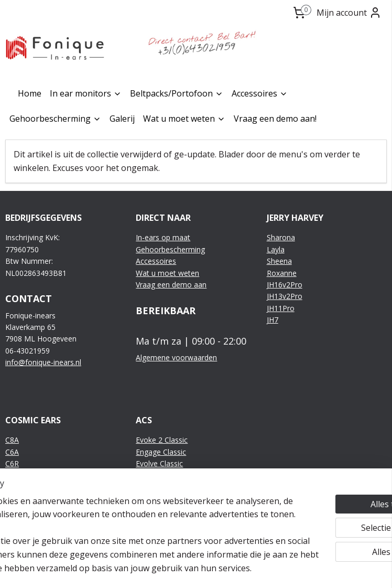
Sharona (281, 237)
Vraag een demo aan (171, 285)
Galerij (122, 119)
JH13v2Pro (285, 296)
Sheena (279, 261)
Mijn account (349, 13)
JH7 (273, 320)
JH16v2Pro (285, 285)
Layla (276, 249)
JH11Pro (281, 308)
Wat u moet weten (184, 119)
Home (30, 93)
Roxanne (282, 273)
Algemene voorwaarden (176, 357)
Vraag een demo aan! (275, 119)
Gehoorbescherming (55, 119)
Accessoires (260, 93)
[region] (127, 515)
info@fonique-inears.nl (43, 362)
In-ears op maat (163, 237)
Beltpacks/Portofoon (177, 93)
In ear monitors (86, 93)
